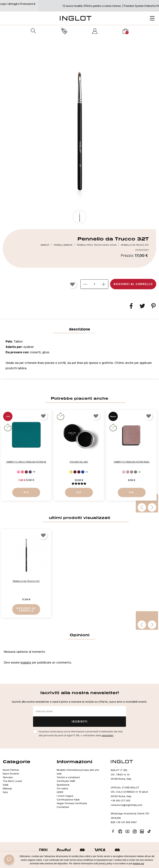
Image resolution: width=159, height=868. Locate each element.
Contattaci (63, 807)
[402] (132, 472)
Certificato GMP (66, 781)
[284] (26, 472)
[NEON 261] (22, 472)
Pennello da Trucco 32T (26, 581)
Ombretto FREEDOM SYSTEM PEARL (132, 462)
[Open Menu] (152, 18)
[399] (128, 472)
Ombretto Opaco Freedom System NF (26, 462)
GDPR (60, 792)
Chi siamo (62, 788)
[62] (71, 472)
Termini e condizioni (68, 777)
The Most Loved (12, 781)
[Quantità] (94, 284)
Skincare (8, 777)
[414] (136, 472)
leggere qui (138, 864)
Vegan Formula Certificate (72, 803)
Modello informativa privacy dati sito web (78, 772)
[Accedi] (95, 31)
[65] (79, 472)
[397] (124, 472)
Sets (5, 792)
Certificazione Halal (68, 800)
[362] (18, 472)
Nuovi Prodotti (11, 774)
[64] (75, 472)
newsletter (107, 735)
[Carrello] (125, 31)
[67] (83, 472)
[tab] (79, 356)
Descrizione (79, 329)
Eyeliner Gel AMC (79, 462)
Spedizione (63, 785)
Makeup (7, 788)
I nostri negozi (65, 796)
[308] (30, 472)
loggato (26, 662)
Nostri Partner (11, 770)
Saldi (6, 785)
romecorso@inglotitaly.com (126, 805)
